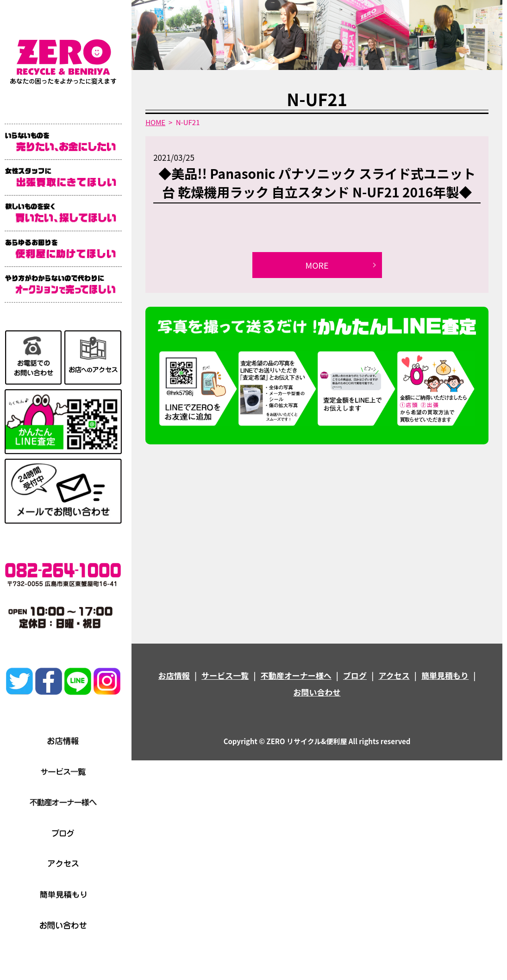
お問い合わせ (317, 692)
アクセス (394, 675)
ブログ (355, 675)
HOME (155, 122)
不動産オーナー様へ (296, 675)
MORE (317, 265)
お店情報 (174, 675)
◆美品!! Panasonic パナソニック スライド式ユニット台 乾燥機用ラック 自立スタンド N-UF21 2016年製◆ (317, 182)
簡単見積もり (445, 675)
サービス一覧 (225, 675)
